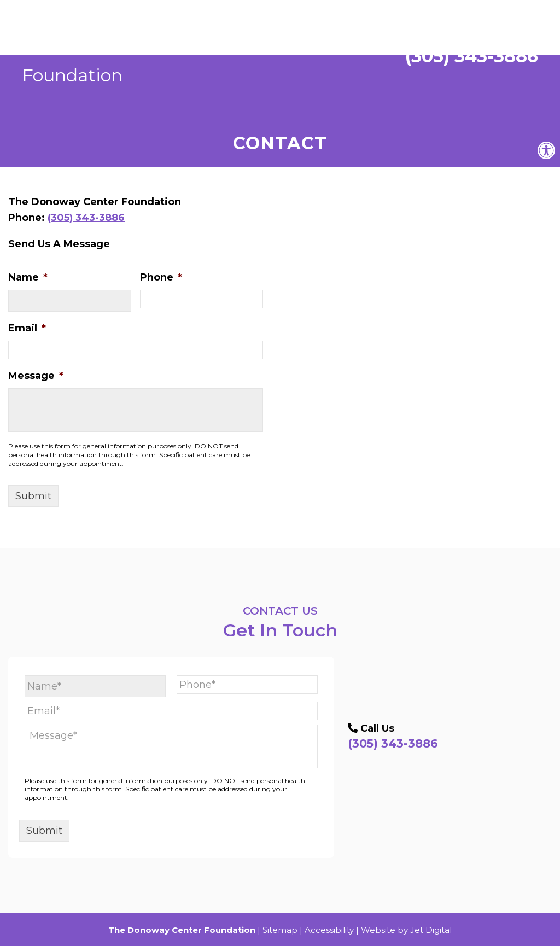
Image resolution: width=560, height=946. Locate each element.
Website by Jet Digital (406, 930)
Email (27, 328)
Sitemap (280, 930)
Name (28, 277)
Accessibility (329, 930)
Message (36, 376)
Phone (161, 277)
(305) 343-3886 (457, 46)
